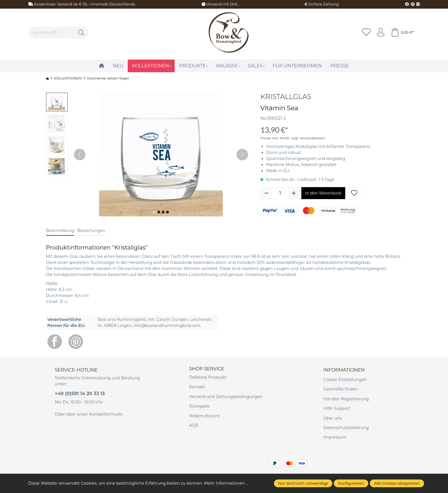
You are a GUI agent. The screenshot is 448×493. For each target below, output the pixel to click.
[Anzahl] (280, 193)
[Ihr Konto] (381, 33)
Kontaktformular (106, 414)
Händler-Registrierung (346, 399)
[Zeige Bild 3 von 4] (163, 212)
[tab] (60, 231)
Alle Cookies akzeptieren (397, 483)
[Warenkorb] (402, 33)
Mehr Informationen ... (226, 483)
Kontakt (197, 387)
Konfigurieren (351, 483)
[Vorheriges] (80, 155)
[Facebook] (55, 342)
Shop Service (207, 369)
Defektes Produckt (208, 377)
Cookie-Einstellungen (345, 380)
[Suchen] (81, 33)
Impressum (335, 437)
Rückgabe (199, 406)
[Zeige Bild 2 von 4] (159, 212)
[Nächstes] (242, 155)
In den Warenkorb (323, 193)
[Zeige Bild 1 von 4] (155, 212)
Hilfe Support (337, 408)
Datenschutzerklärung (346, 428)
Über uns (333, 418)
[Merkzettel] (366, 33)
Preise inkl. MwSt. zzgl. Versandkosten (293, 138)
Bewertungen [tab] (91, 231)
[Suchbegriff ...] (52, 33)
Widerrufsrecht (204, 416)
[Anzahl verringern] (266, 193)
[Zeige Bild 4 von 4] (167, 212)
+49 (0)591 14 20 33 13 (80, 394)
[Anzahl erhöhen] (294, 193)
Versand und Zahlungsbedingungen (226, 397)
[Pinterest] (76, 342)
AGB (194, 425)
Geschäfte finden (341, 389)
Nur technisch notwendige (303, 483)
